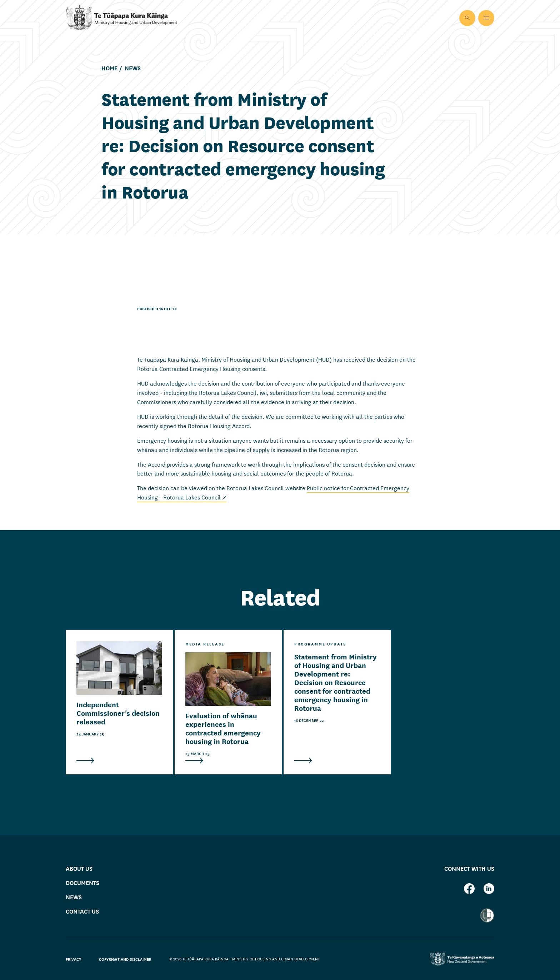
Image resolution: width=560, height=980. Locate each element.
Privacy (73, 959)
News (133, 68)
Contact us (82, 911)
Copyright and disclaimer (125, 959)
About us (79, 868)
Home (109, 68)
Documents (82, 882)
